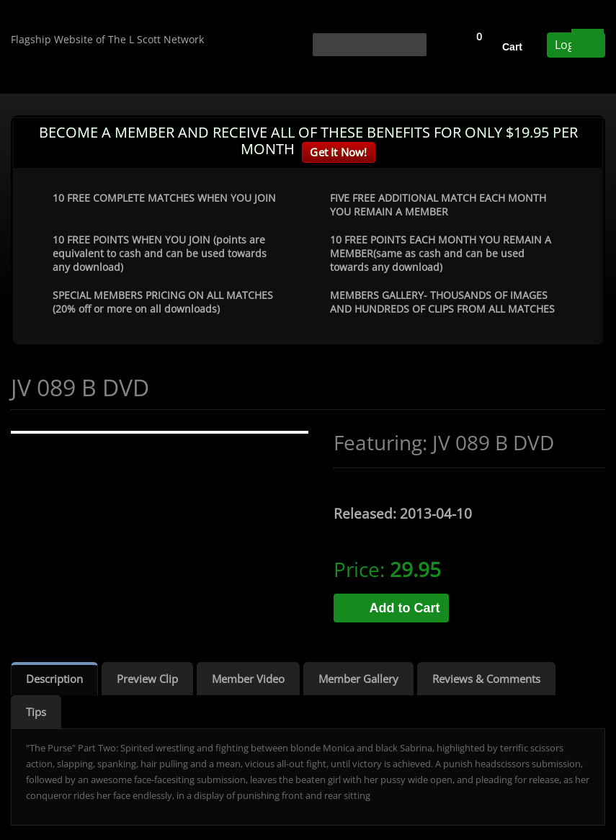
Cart (512, 47)
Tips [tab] (36, 712)
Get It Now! (338, 152)
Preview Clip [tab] (147, 679)
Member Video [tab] (248, 679)
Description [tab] (54, 679)
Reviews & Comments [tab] (486, 679)
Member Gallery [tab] (358, 679)
